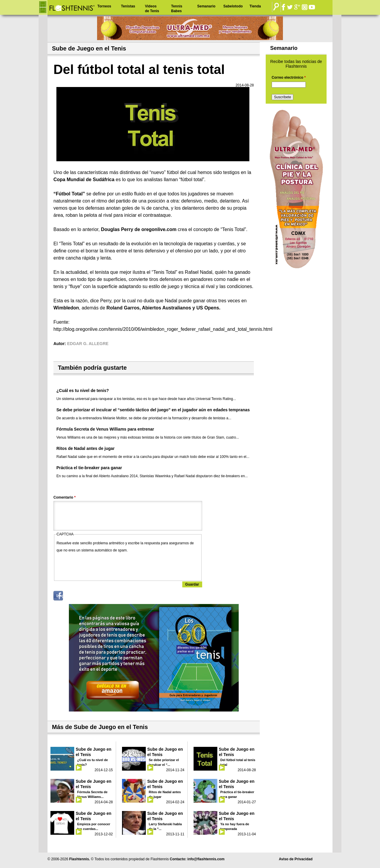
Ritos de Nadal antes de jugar (85, 448)
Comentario (65, 497)
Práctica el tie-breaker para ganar (89, 468)
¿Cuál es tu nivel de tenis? (83, 390)
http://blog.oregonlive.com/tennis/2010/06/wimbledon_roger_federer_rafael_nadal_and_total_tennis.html (163, 329)
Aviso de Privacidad (296, 859)
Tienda (255, 6)
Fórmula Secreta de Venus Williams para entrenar (105, 429)
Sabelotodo (233, 6)
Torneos (104, 6)
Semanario (206, 6)
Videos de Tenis (152, 9)
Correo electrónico (289, 78)
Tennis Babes (177, 9)
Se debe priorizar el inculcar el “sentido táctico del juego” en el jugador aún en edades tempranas (153, 410)
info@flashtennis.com (206, 859)
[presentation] (102, 565)
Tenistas (128, 6)
